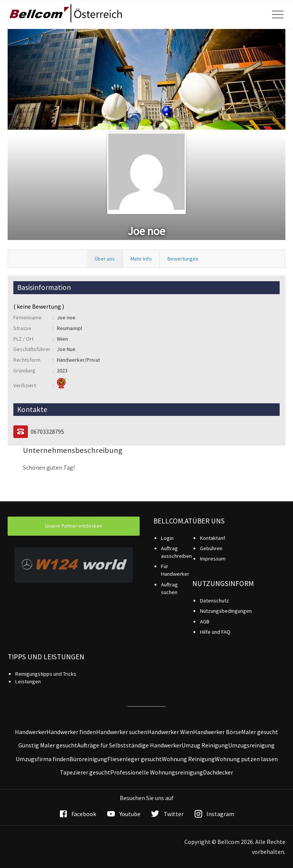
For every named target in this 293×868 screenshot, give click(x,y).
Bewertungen (183, 259)
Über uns (105, 259)
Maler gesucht (260, 732)
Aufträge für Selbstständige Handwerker (129, 745)
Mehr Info (141, 259)
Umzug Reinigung (205, 745)
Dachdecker (218, 772)
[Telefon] (21, 432)
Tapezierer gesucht (85, 772)
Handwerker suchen (122, 732)
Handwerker (31, 732)
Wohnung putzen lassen (246, 759)
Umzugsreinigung (251, 745)
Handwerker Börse (217, 732)
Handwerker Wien (170, 732)
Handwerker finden (71, 732)
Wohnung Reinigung (188, 759)
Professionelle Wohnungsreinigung (157, 772)
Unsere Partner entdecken (74, 526)
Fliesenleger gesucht (134, 759)
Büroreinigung (88, 759)
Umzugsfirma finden (43, 759)
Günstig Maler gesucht (48, 745)
